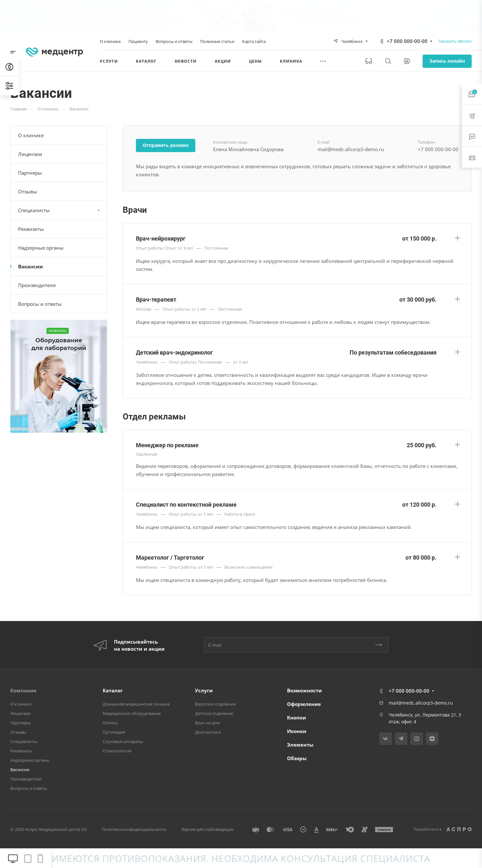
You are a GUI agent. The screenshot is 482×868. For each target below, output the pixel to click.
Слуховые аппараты (123, 741)
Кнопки (297, 718)
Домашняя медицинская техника (136, 704)
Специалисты (60, 210)
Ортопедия (114, 732)
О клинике (31, 135)
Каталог (113, 690)
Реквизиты (31, 229)
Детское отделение (214, 713)
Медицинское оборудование (132, 713)
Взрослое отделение (215, 704)
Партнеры (30, 173)
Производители (37, 285)
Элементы (300, 745)
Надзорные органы (41, 248)
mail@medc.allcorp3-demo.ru (421, 703)
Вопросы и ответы (40, 304)
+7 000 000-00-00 (407, 41)
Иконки (297, 731)
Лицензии (30, 154)
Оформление (304, 704)
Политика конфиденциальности (134, 829)
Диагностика (208, 732)
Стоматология (117, 751)
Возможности (304, 690)
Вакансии (31, 266)
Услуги (204, 690)
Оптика (110, 723)
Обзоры (297, 758)
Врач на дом (207, 723)
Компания (23, 690)
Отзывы (28, 191)
